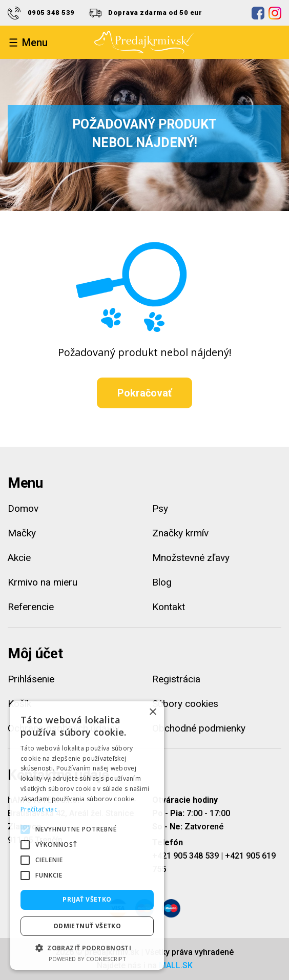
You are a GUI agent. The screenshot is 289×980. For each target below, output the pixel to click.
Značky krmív (180, 533)
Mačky (22, 533)
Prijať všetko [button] (87, 899)
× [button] (152, 712)
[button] (87, 947)
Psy (160, 508)
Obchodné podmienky (199, 728)
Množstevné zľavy (191, 558)
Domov (23, 508)
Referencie (31, 607)
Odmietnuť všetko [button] (87, 926)
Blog (162, 582)
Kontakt (169, 607)
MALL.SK (176, 965)
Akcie (19, 558)
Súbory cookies (185, 704)
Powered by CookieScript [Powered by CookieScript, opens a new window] (87, 959)
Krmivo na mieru (43, 582)
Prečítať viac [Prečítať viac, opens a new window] (39, 809)
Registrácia (176, 679)
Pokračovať (144, 393)
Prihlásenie (31, 679)
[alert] (87, 836)
